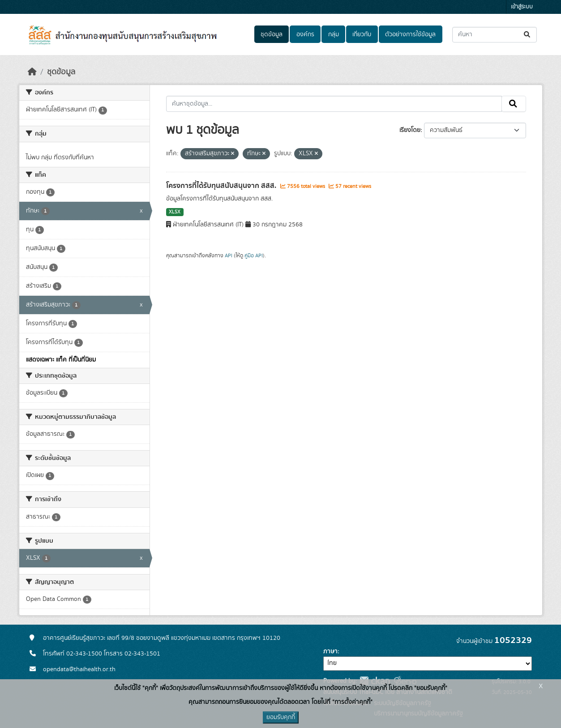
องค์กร (305, 34)
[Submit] (528, 35)
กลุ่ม (334, 34)
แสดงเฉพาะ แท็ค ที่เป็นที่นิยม (61, 360)
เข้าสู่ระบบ (522, 7)
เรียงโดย (410, 130)
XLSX (175, 212)
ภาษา (330, 651)
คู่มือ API (254, 255)
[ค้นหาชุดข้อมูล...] (495, 35)
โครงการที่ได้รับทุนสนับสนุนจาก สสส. (222, 186)
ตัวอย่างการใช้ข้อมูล (410, 34)
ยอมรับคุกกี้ (281, 717)
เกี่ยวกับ (362, 34)
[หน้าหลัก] (32, 72)
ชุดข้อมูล (272, 34)
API (229, 255)
